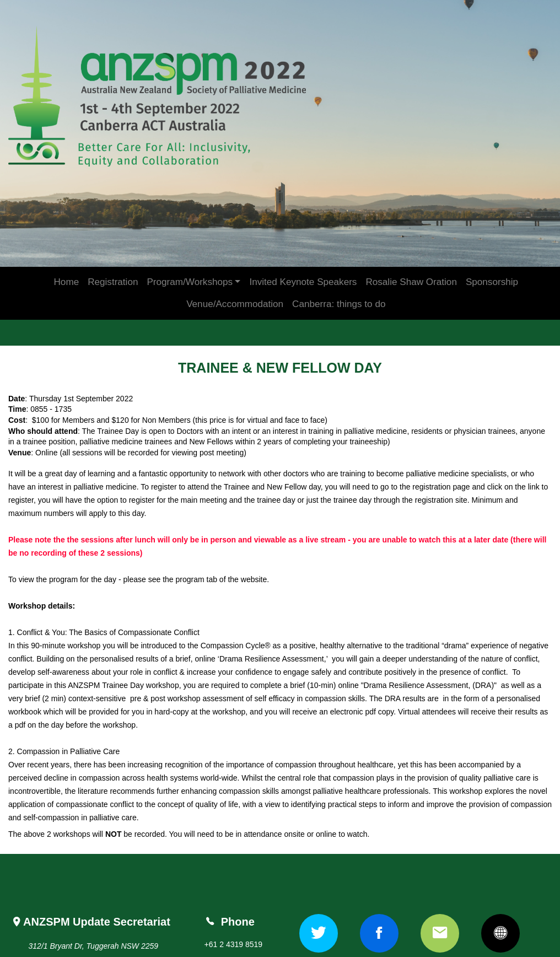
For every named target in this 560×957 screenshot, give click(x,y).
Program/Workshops (190, 265)
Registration (113, 265)
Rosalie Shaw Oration (411, 265)
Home (67, 265)
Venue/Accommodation (235, 287)
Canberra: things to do (339, 287)
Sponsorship (492, 265)
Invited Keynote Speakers (303, 265)
